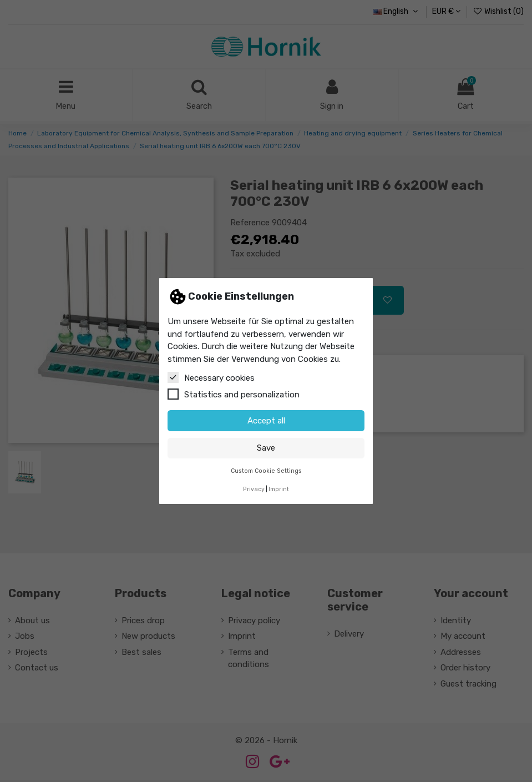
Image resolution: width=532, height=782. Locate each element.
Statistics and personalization (234, 394)
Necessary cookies (211, 377)
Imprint (279, 489)
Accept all (266, 421)
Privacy (254, 489)
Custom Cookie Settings (266, 471)
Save (266, 448)
